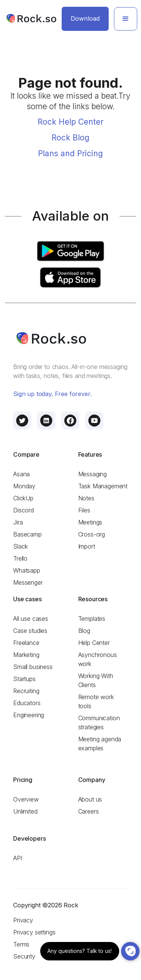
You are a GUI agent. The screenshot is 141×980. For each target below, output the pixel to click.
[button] (126, 19)
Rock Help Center (70, 122)
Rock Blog (70, 138)
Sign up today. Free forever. (52, 394)
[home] (31, 19)
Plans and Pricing (70, 153)
